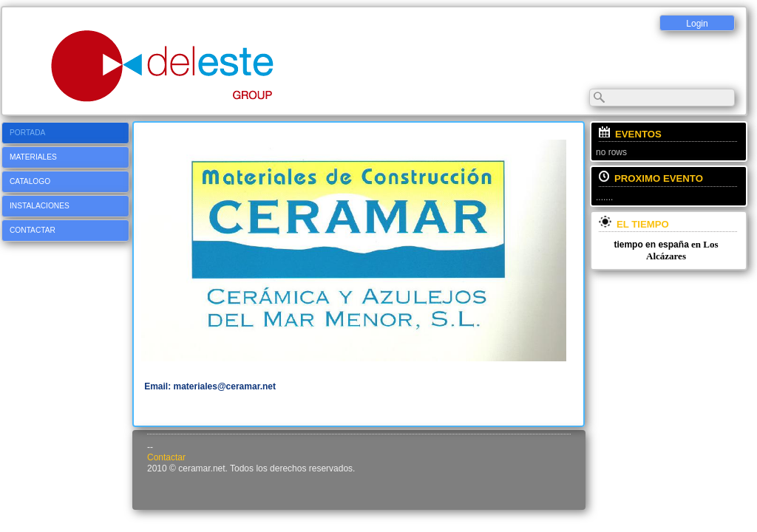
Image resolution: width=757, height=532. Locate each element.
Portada (27, 133)
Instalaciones (40, 206)
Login (697, 24)
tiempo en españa (651, 245)
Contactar (33, 230)
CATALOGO (30, 181)
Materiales (33, 157)
